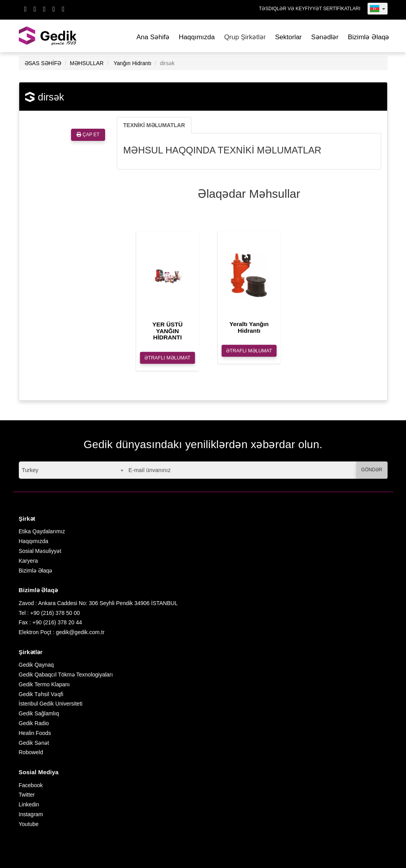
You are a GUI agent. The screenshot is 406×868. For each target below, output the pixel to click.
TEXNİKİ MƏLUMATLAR (154, 125)
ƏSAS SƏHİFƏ (43, 63)
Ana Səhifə (153, 37)
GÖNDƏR (372, 470)
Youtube (29, 824)
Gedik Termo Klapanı (44, 684)
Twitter (27, 795)
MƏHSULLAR (87, 63)
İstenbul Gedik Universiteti (51, 704)
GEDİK (48, 36)
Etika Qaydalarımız (42, 531)
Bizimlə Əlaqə (369, 37)
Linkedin (29, 804)
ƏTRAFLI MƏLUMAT (167, 358)
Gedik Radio (34, 723)
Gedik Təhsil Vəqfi (41, 694)
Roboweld (31, 752)
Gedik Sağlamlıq (39, 713)
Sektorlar (288, 37)
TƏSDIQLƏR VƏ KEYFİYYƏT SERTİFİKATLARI (310, 9)
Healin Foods (35, 733)
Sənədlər (325, 37)
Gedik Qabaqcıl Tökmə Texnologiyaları (66, 675)
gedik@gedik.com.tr (80, 632)
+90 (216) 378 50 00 (55, 613)
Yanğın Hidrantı (133, 63)
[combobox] (73, 470)
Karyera (28, 561)
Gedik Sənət (34, 743)
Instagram (31, 814)
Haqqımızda (197, 37)
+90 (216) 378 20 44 (57, 622)
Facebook (31, 785)
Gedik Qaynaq (36, 665)
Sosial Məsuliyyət (40, 551)
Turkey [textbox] (30, 470)
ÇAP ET (88, 135)
